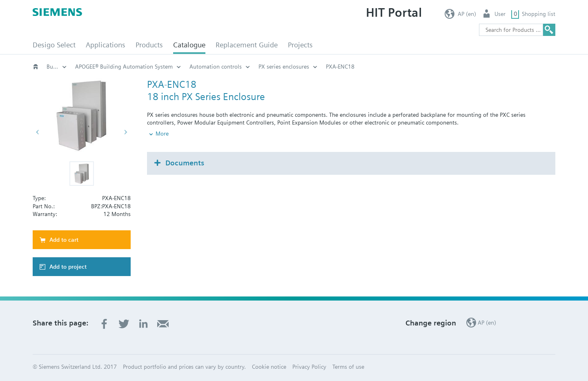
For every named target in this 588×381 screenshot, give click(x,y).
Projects (300, 45)
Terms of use (348, 367)
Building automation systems (57, 67)
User (500, 14)
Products (149, 45)
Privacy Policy (309, 367)
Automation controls (350, 67)
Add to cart (64, 240)
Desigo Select (54, 45)
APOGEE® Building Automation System (258, 67)
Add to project (68, 267)
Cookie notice (269, 367)
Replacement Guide (247, 45)
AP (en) (467, 14)
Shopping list (539, 14)
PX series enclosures (418, 67)
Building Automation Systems (155, 67)
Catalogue (189, 45)
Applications (106, 45)
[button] (82, 174)
